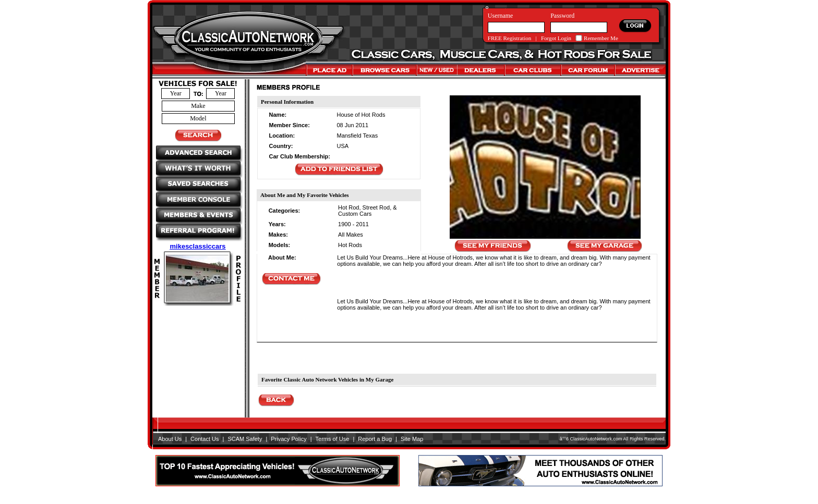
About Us (170, 439)
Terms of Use (333, 439)
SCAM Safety (245, 439)
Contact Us (204, 439)
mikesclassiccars (198, 246)
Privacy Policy (288, 439)
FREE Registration (509, 38)
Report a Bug (375, 439)
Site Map (412, 439)
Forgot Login (556, 38)
